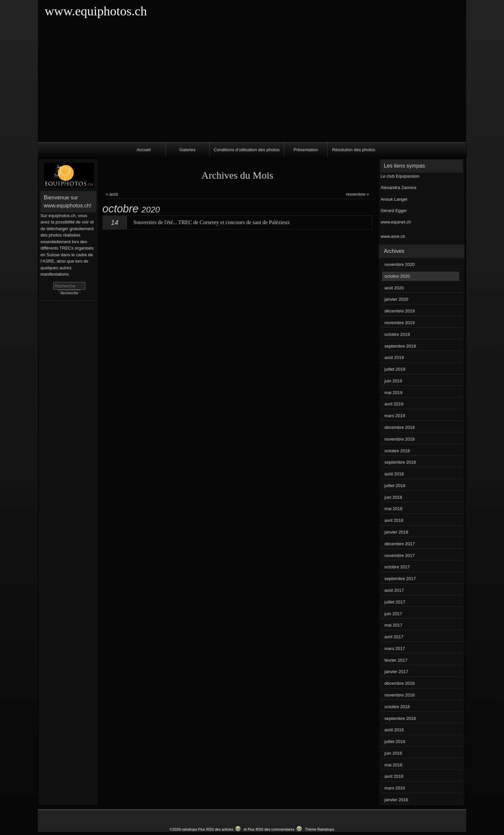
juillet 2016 (395, 741)
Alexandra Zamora (398, 188)
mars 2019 (395, 416)
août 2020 (394, 288)
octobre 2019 (397, 334)
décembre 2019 (400, 311)
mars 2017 (395, 648)
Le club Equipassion (400, 176)
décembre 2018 (400, 427)
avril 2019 (394, 404)
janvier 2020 (396, 299)
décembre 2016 (400, 683)
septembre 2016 (400, 718)
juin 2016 (393, 753)
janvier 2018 (396, 532)
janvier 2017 (396, 672)
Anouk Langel (394, 199)
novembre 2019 (400, 323)
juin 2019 (393, 381)
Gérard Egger (394, 211)
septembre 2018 (400, 462)
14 (115, 222)
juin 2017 (393, 614)
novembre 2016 (400, 695)
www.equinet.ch (396, 222)
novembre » (358, 194)
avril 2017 (394, 637)
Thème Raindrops (320, 829)
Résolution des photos (354, 150)
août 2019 (394, 357)
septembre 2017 (400, 579)
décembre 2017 (400, 544)
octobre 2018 (397, 451)
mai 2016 (393, 765)
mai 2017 (393, 625)
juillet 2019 (395, 369)
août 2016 (394, 730)
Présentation (306, 150)
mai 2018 (393, 509)
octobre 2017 (397, 567)
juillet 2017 (395, 602)
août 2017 (394, 590)
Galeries (187, 150)
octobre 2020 (397, 276)
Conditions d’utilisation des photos (247, 150)
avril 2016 (394, 776)
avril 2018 (394, 520)
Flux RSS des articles (216, 829)
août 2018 (394, 474)
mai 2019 (393, 393)
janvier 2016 (396, 800)
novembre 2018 (400, 439)
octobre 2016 (397, 707)
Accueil (144, 150)
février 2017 (396, 660)
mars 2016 (395, 788)
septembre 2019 (400, 346)
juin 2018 (393, 497)
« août (112, 194)
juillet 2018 (395, 486)
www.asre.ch (393, 236)
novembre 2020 (400, 264)
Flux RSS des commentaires (271, 829)
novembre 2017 (400, 555)
